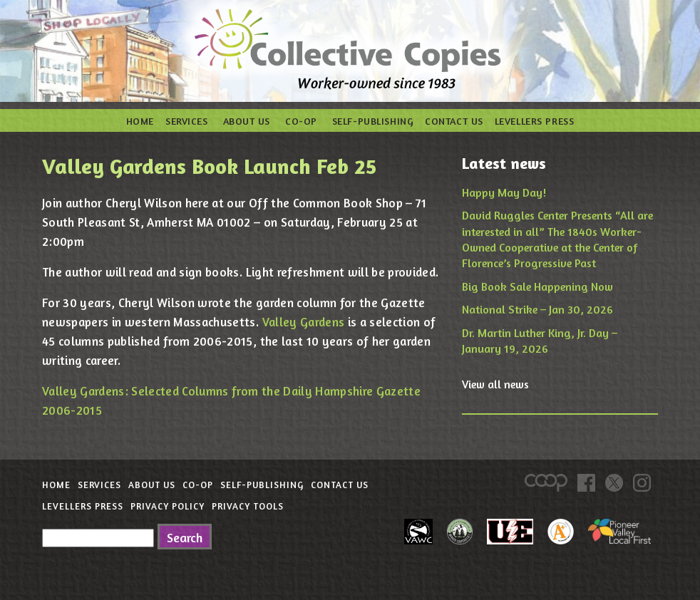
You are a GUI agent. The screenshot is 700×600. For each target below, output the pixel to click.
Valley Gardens (304, 322)
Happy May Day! (504, 192)
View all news (495, 384)
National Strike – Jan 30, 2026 (537, 309)
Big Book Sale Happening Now (537, 286)
